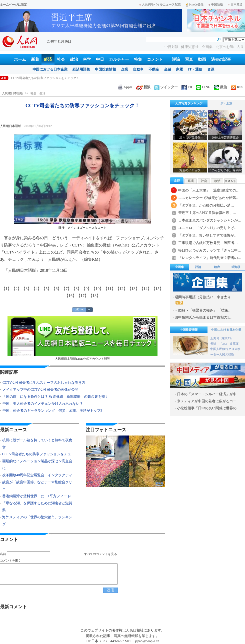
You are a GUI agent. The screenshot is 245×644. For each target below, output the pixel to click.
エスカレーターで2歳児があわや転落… (209, 198)
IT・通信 (195, 69)
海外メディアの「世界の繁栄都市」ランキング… (37, 521)
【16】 (70, 296)
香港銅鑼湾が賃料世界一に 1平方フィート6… (39, 496)
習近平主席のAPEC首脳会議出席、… (207, 213)
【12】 (121, 289)
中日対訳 (171, 47)
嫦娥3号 (227, 338)
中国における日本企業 (50, 69)
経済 (48, 59)
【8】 (76, 289)
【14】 (145, 289)
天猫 (214, 344)
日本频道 (235, 4)
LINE (203, 87)
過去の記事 (221, 59)
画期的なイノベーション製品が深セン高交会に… (37, 465)
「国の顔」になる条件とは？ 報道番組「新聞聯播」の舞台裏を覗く (55, 397)
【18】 (94, 296)
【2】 (16, 289)
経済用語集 (81, 69)
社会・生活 (38, 93)
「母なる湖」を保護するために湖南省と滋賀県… (37, 507)
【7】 (66, 289)
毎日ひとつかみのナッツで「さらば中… (210, 250)
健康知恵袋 (190, 47)
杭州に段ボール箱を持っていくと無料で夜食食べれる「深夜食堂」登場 (59, 78)
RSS (237, 87)
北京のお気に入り (230, 47)
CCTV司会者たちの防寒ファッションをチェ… (38, 454)
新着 (35, 59)
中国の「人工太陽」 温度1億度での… (209, 190)
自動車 (138, 69)
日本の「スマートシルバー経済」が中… (208, 394)
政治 (74, 59)
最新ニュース (13, 430)
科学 (87, 59)
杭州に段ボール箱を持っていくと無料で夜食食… (37, 444)
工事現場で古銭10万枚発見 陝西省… (208, 243)
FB (187, 87)
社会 (61, 59)
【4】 (36, 289)
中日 (100, 59)
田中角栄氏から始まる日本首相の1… (204, 317)
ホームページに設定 (13, 4)
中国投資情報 (105, 69)
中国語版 (216, 4)
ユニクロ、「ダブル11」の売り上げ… (208, 228)
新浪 (143, 87)
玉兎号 (215, 338)
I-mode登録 (195, 4)
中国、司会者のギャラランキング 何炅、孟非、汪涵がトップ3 (52, 411)
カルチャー (119, 59)
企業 (124, 69)
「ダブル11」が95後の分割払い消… (206, 205)
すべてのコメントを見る (100, 554)
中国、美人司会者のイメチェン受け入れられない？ (43, 404)
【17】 (82, 296)
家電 (179, 69)
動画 (202, 59)
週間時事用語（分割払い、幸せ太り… (204, 300)
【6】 (56, 289)
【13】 (133, 289)
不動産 (154, 69)
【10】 (97, 289)
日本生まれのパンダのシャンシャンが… (210, 220)
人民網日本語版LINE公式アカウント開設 (82, 338)
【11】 (109, 289)
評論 (176, 59)
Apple (125, 87)
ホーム (20, 59)
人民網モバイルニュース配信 (160, 4)
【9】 (86, 289)
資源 (211, 69)
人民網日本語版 (12, 93)
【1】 (6, 289)
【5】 (46, 289)
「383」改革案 (229, 344)
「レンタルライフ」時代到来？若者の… (210, 258)
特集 (138, 59)
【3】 (26, 289)
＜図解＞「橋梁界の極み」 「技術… (203, 310)
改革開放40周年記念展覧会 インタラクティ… (39, 475)
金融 (167, 69)
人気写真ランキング (189, 103)
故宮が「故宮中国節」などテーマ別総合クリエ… (37, 486)
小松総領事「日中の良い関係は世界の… (208, 408)
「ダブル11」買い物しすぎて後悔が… (208, 235)
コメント (155, 59)
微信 (220, 87)
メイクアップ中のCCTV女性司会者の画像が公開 (40, 390)
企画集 (208, 47)
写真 (189, 59)
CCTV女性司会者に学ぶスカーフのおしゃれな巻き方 (44, 383)
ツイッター (166, 87)
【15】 (157, 289)
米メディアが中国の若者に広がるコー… (208, 401)
